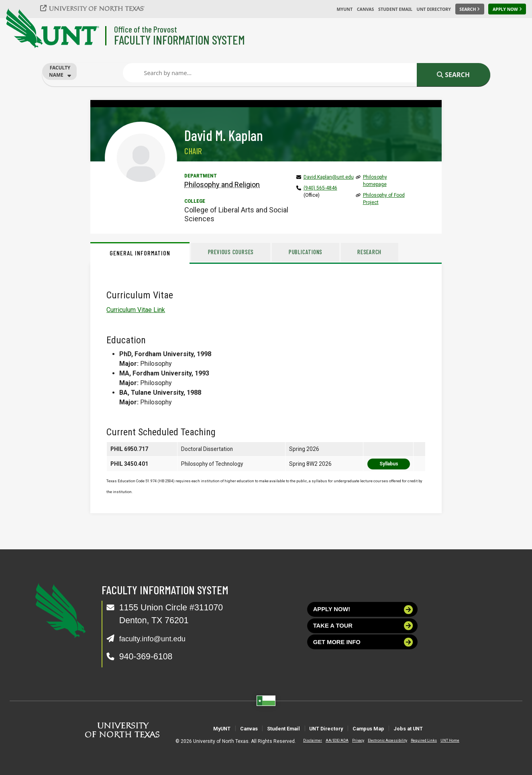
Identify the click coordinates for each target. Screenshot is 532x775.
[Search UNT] (470, 9)
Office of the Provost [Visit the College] (146, 29)
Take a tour (363, 631)
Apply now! (363, 611)
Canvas (366, 9)
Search (453, 75)
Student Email (395, 9)
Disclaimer (306, 740)
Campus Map (389, 728)
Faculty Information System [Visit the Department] (179, 40)
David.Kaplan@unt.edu (329, 177)
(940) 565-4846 (320, 188)
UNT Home (443, 740)
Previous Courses (236, 252)
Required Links (417, 740)
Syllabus (389, 464)
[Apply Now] (507, 9)
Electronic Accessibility (381, 740)
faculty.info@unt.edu (158, 638)
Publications (321, 252)
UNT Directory (434, 9)
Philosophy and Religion (222, 185)
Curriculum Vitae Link (136, 310)
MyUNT (344, 9)
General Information (140, 253)
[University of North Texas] (97, 8)
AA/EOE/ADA (331, 740)
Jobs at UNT (445, 728)
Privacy (352, 740)
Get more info (363, 651)
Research (394, 252)
